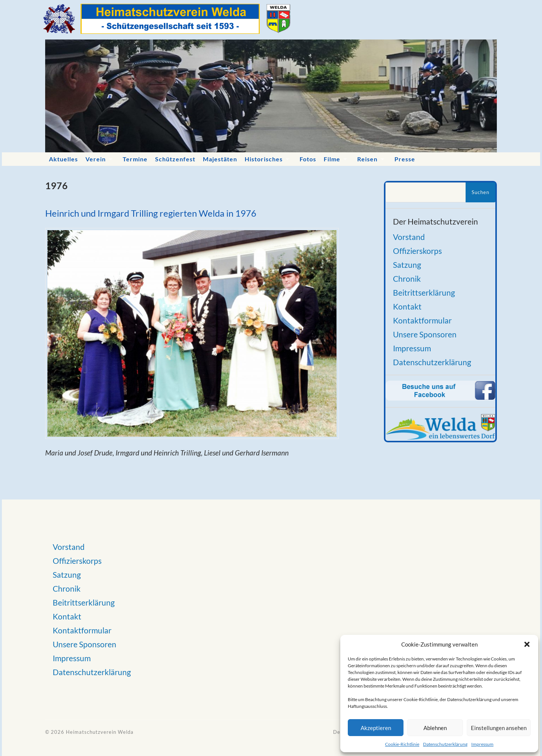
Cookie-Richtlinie (402, 744)
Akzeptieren (376, 728)
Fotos (308, 159)
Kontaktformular (422, 320)
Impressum (482, 744)
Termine (135, 159)
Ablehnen (435, 728)
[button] (527, 644)
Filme (332, 159)
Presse (405, 159)
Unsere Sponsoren (425, 334)
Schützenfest (175, 159)
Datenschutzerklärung (445, 744)
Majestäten (220, 159)
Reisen (367, 159)
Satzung (407, 265)
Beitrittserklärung (424, 292)
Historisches (264, 159)
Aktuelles (63, 159)
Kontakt (407, 306)
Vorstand (409, 237)
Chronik (407, 279)
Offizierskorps (417, 251)
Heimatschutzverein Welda (100, 732)
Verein (96, 159)
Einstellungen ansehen (499, 728)
